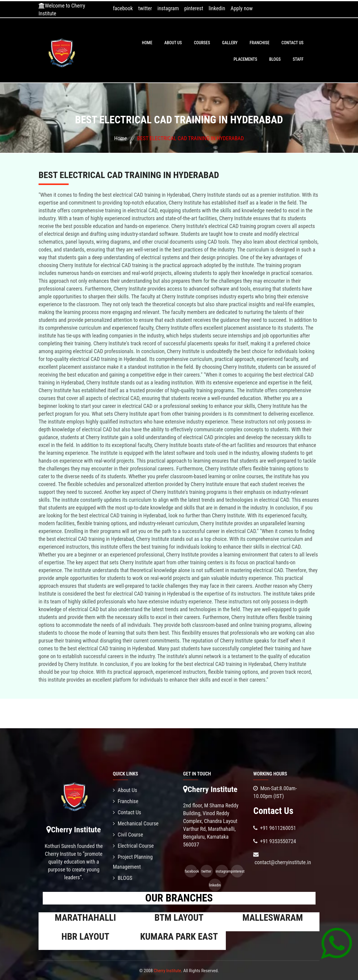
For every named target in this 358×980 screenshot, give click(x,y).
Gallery (230, 43)
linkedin (217, 8)
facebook (123, 8)
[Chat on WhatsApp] (336, 943)
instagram (168, 8)
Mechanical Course (136, 823)
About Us (173, 43)
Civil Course (128, 835)
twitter (145, 8)
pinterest (194, 8)
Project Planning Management (133, 862)
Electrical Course (133, 846)
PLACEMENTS (245, 59)
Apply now (242, 8)
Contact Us (293, 43)
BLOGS (275, 59)
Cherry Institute (168, 971)
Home (147, 43)
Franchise (260, 43)
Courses (202, 43)
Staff (298, 59)
